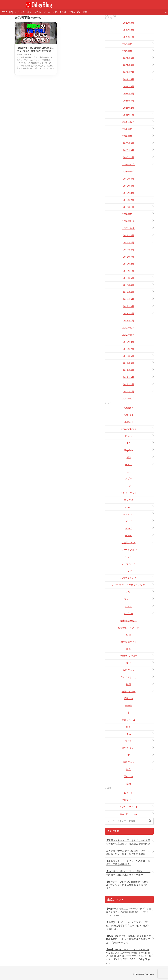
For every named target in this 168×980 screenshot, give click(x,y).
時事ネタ (129, 698)
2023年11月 (129, 44)
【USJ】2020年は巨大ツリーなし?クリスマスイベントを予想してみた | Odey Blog (128, 958)
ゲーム (47, 12)
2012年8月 (129, 342)
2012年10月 (129, 335)
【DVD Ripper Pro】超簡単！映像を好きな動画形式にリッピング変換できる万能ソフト (128, 939)
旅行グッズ (129, 670)
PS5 (129, 457)
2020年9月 (129, 143)
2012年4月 (129, 370)
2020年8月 (129, 150)
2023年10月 (129, 51)
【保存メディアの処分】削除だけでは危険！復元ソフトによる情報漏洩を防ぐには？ (127, 885)
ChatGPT (129, 422)
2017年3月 (129, 243)
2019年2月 (129, 200)
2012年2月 (129, 384)
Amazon (129, 408)
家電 (129, 649)
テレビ (129, 571)
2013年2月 (129, 313)
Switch (129, 464)
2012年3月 (129, 377)
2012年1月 (129, 391)
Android (129, 415)
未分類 (129, 706)
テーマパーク (129, 564)
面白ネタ (129, 776)
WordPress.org (129, 814)
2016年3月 (129, 264)
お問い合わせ (59, 12)
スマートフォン (129, 550)
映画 (129, 684)
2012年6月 (129, 356)
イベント (129, 486)
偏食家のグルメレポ (129, 628)
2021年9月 (129, 58)
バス (129, 592)
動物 (129, 635)
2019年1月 (129, 207)
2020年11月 (129, 129)
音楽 (129, 784)
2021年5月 (129, 86)
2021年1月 (129, 115)
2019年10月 (129, 172)
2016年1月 (129, 271)
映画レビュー (129, 691)
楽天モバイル (129, 720)
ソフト (129, 557)
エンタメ (129, 500)
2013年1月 (129, 321)
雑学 (129, 769)
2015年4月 (129, 285)
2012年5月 (129, 363)
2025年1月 (129, 37)
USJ (11, 12)
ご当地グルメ (129, 542)
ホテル (37, 12)
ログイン (129, 793)
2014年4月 (129, 292)
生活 (129, 734)
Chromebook (129, 429)
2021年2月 (129, 108)
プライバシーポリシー (80, 12)
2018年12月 (129, 214)
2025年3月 (129, 23)
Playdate (129, 450)
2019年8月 (129, 179)
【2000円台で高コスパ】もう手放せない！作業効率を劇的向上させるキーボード (128, 873)
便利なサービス (129, 621)
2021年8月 (129, 65)
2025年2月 (129, 30)
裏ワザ (129, 741)
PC (129, 443)
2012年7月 (129, 349)
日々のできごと (129, 677)
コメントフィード (129, 807)
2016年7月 (129, 257)
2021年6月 (129, 79)
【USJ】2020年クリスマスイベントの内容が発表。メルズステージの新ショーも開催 (128, 951)
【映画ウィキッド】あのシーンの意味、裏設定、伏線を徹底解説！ (128, 863)
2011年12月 (129, 399)
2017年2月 (129, 250)
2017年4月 (129, 235)
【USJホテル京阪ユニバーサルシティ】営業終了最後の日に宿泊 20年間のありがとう (129, 910)
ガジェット (129, 514)
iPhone (129, 436)
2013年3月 (129, 306)
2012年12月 (129, 328)
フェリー (129, 599)
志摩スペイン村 (129, 656)
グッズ (129, 521)
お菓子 (129, 507)
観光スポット (129, 748)
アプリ (129, 479)
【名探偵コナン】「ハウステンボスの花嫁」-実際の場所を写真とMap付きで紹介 (127, 924)
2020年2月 (129, 157)
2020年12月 (129, 122)
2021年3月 (129, 101)
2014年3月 (129, 299)
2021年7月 (129, 72)
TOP (5, 12)
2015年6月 (129, 278)
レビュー (129, 613)
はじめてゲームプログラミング (129, 585)
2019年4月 (129, 186)
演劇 (129, 727)
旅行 (129, 663)
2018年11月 (129, 221)
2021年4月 (129, 94)
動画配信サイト (129, 642)
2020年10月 (129, 136)
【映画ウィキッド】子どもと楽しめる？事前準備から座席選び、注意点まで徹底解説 (128, 842)
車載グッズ (129, 762)
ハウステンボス (23, 12)
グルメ (129, 528)
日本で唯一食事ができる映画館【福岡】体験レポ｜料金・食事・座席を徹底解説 (128, 852)
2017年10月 (129, 228)
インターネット (129, 493)
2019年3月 (129, 193)
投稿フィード (129, 800)
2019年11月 (129, 164)
